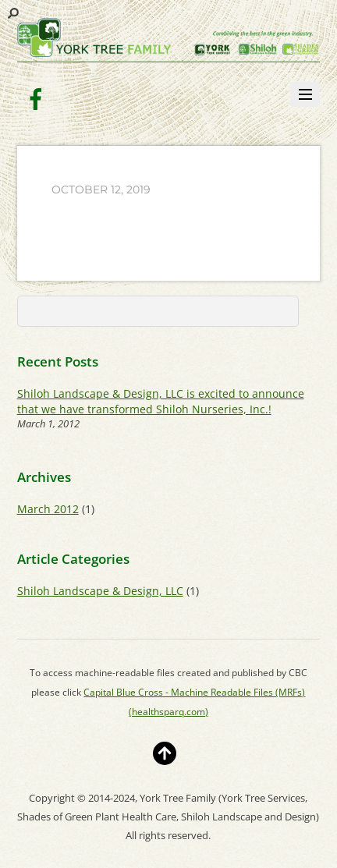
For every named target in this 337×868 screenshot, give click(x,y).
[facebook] (36, 98)
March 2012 (48, 509)
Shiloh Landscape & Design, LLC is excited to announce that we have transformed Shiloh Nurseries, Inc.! (161, 401)
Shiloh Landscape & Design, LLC (100, 591)
